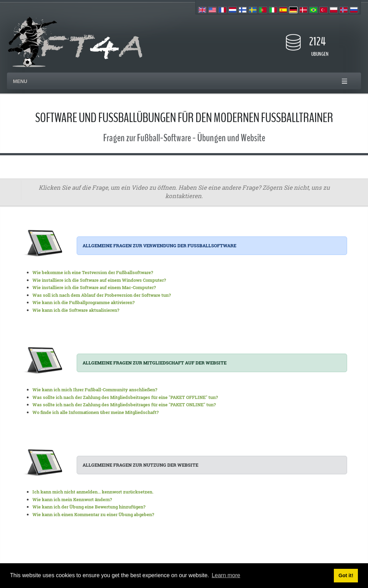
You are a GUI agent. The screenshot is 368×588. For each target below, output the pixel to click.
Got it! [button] (346, 575)
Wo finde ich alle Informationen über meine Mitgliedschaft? (95, 412)
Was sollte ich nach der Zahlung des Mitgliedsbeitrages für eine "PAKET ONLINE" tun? (124, 405)
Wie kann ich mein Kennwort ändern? (72, 499)
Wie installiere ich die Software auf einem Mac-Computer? (94, 287)
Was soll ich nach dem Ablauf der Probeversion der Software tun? (102, 295)
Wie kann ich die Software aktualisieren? (76, 310)
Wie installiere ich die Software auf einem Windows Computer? (99, 280)
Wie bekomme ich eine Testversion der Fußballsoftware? (93, 272)
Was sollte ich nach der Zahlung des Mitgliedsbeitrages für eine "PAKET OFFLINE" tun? (125, 397)
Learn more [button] (226, 575)
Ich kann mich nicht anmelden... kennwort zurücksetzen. (93, 492)
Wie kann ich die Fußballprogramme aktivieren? (83, 302)
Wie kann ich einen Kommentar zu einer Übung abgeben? (93, 514)
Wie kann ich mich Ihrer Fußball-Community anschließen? (95, 390)
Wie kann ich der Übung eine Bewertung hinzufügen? (89, 507)
